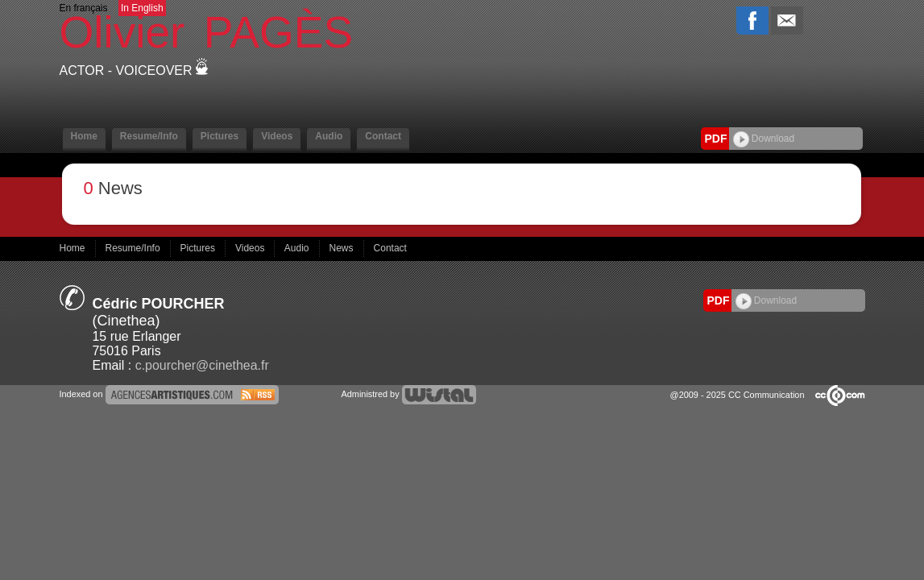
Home (84, 136)
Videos (277, 136)
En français (84, 8)
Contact (383, 136)
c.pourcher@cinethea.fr (202, 365)
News (343, 248)
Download (764, 139)
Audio (329, 136)
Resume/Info (149, 136)
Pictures (220, 136)
